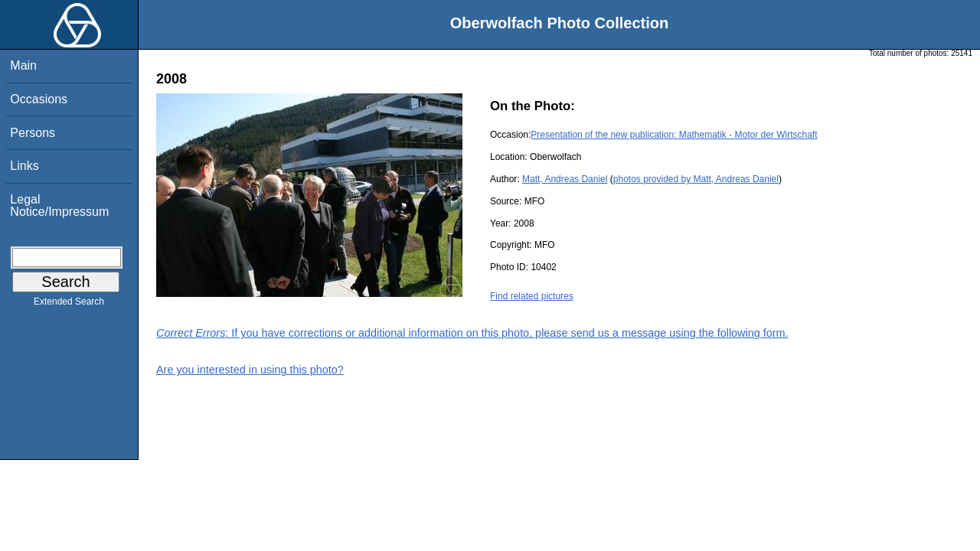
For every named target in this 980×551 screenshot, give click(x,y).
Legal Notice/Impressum (59, 205)
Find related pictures (532, 296)
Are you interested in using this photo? (250, 370)
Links (24, 166)
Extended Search (69, 305)
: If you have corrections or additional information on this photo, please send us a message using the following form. (472, 333)
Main (23, 65)
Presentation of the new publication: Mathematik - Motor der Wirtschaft (674, 135)
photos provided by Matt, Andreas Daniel (696, 179)
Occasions (39, 99)
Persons (33, 133)
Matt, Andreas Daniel (565, 179)
